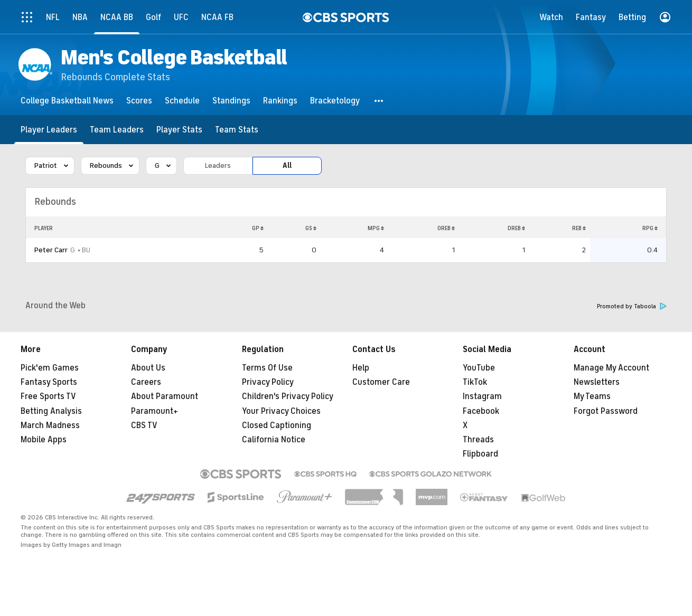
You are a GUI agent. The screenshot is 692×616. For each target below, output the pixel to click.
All (287, 165)
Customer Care (381, 382)
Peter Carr (51, 250)
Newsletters (597, 382)
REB (579, 228)
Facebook (481, 411)
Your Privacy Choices (281, 411)
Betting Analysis (51, 411)
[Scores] (139, 101)
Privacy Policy (268, 382)
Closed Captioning (277, 425)
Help (361, 368)
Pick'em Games (50, 368)
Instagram (482, 396)
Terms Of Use (267, 368)
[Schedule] (182, 101)
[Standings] (231, 101)
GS (311, 228)
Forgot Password (606, 411)
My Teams (592, 396)
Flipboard (480, 454)
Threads (478, 440)
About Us (148, 368)
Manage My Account (611, 368)
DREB (516, 228)
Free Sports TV (48, 396)
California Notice (274, 440)
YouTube (479, 368)
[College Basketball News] (67, 101)
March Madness (50, 425)
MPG (376, 228)
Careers (146, 382)
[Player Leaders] (49, 130)
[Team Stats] (237, 130)
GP (258, 228)
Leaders (218, 165)
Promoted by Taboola (632, 306)
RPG (650, 228)
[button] (379, 101)
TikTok (475, 382)
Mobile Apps (44, 440)
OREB (446, 228)
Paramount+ (155, 411)
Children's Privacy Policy (288, 396)
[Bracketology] (335, 101)
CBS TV (144, 425)
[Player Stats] (179, 130)
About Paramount (165, 396)
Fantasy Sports (49, 382)
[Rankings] (280, 101)
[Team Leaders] (117, 130)
